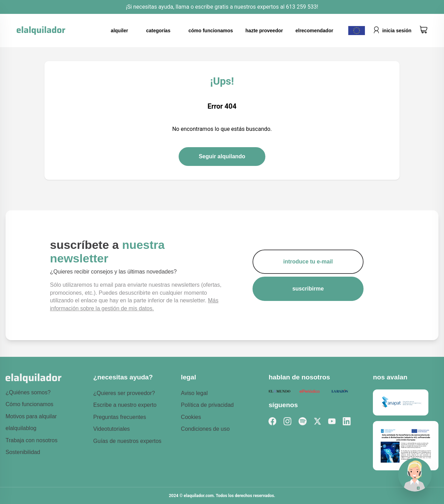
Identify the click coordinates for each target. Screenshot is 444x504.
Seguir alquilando (222, 156)
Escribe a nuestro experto (125, 405)
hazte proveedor (264, 31)
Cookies (191, 417)
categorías (158, 31)
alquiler (119, 31)
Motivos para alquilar (31, 416)
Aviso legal (194, 393)
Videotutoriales (112, 429)
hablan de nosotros (299, 377)
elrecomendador (314, 31)
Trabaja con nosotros (32, 440)
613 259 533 (301, 7)
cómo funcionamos (211, 31)
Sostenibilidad (23, 452)
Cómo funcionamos (29, 404)
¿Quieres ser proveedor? (124, 393)
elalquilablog (21, 428)
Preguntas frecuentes (120, 417)
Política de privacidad (207, 405)
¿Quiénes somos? (28, 392)
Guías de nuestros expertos (127, 441)
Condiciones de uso (206, 429)
